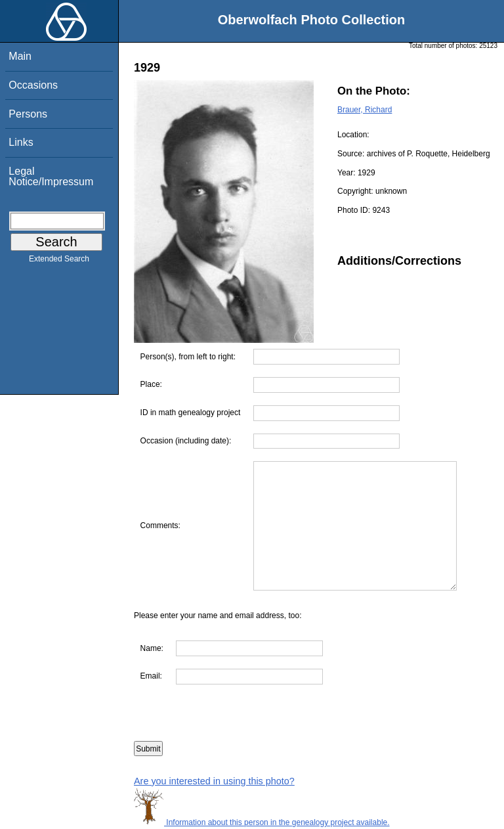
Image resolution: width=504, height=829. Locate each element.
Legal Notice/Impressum (51, 176)
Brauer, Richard (365, 110)
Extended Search (59, 261)
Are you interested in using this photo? (214, 781)
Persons (28, 114)
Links (21, 142)
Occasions (33, 85)
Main (20, 56)
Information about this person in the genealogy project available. (262, 822)
